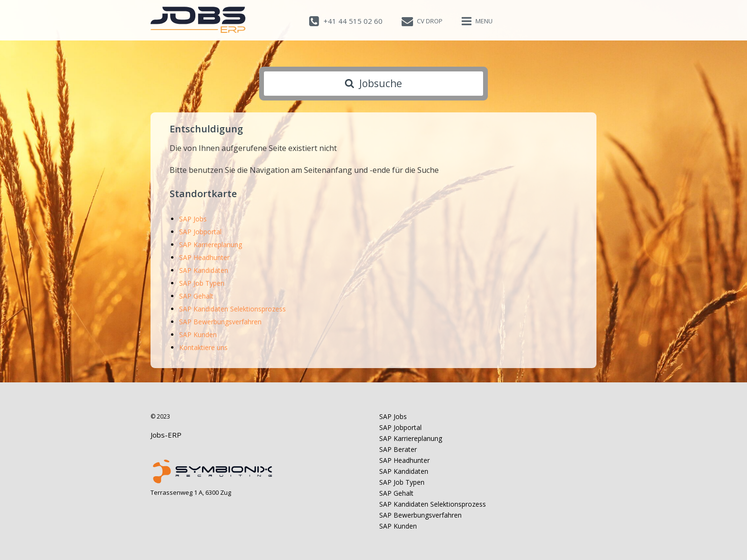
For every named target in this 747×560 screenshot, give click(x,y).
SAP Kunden (198, 335)
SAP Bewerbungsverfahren (220, 322)
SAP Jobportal (200, 232)
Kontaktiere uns (203, 347)
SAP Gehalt (196, 296)
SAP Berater (398, 449)
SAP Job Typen (202, 283)
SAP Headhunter (204, 257)
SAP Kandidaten (204, 270)
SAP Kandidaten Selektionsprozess (232, 309)
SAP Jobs (193, 219)
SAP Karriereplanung (211, 245)
